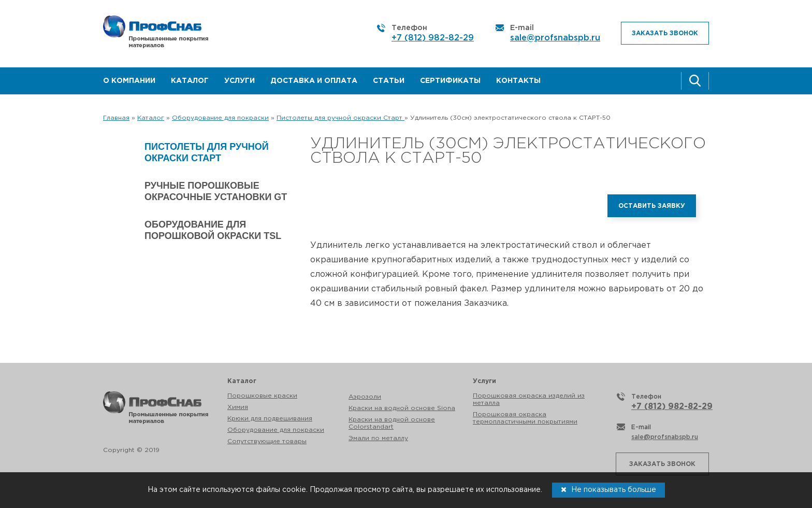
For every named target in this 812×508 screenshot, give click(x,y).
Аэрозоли (365, 397)
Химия (238, 407)
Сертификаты (450, 81)
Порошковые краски (262, 396)
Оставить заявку (652, 206)
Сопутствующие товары (267, 441)
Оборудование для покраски (276, 430)
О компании (129, 81)
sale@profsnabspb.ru (555, 38)
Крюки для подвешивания (270, 419)
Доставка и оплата (314, 81)
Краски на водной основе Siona (402, 408)
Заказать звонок (665, 33)
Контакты (518, 81)
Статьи (389, 81)
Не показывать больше (608, 489)
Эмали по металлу (378, 438)
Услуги (240, 81)
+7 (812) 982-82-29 (433, 38)
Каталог (190, 81)
